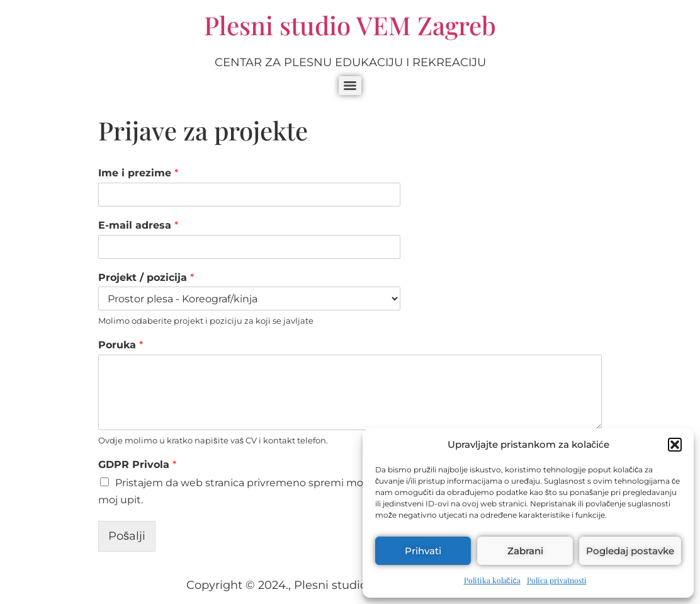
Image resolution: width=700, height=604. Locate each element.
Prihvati (423, 551)
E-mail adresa (138, 225)
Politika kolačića (492, 580)
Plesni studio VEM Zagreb (350, 25)
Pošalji (127, 536)
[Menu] (350, 86)
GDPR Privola (137, 464)
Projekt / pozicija (146, 277)
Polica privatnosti (557, 580)
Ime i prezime (138, 173)
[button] (675, 445)
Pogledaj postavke (630, 551)
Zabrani (525, 551)
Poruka (121, 345)
